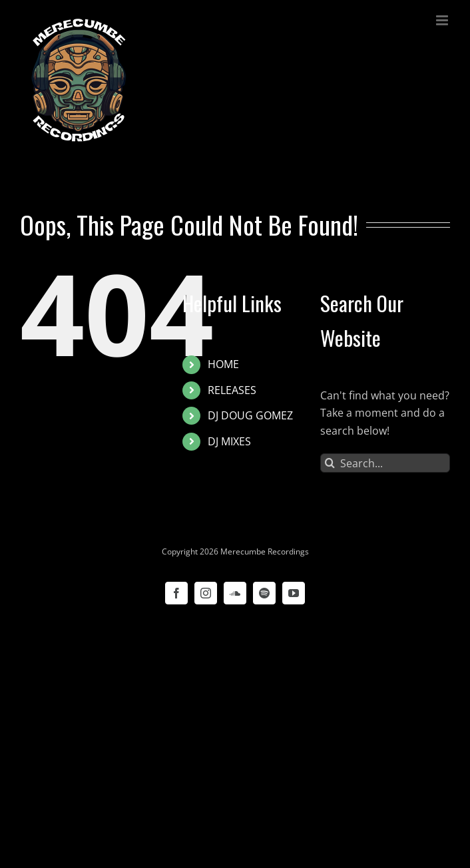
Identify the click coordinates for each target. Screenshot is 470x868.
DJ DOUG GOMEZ (250, 415)
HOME (223, 364)
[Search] (330, 463)
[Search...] (385, 463)
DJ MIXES (229, 441)
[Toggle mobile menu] (443, 20)
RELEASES (232, 390)
